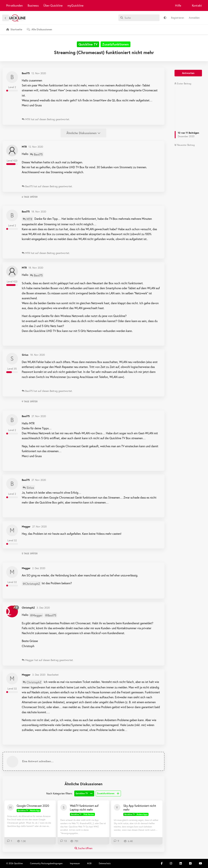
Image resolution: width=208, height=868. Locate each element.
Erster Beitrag (183, 84)
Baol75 (38, 154)
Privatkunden (15, 5)
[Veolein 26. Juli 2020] (117, 807)
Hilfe (178, 5)
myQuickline (76, 5)
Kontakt (197, 5)
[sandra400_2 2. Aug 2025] (64, 807)
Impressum (75, 863)
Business (33, 5)
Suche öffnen (84, 848)
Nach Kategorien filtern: (59, 793)
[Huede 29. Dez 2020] (10, 807)
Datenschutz (105, 863)
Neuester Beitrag (184, 145)
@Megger (36, 615)
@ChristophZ (31, 584)
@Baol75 (51, 615)
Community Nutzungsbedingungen (46, 863)
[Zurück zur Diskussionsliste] (5, 18)
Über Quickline (53, 5)
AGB (89, 863)
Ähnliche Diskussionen (83, 133)
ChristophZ (34, 682)
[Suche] (139, 18)
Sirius (30, 488)
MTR (29, 219)
